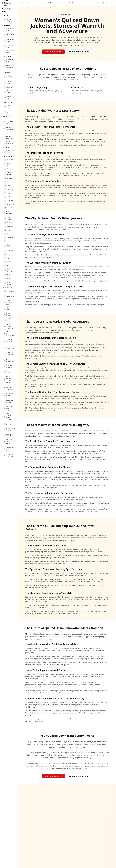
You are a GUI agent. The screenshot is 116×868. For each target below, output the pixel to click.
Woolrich (8, 230)
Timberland (9, 238)
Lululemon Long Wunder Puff (9, 341)
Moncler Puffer (8, 97)
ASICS (7, 265)
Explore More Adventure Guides (79, 51)
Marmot (8, 208)
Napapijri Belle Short (9, 435)
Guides (51, 3)
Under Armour (8, 283)
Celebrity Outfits (102, 3)
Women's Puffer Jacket (9, 66)
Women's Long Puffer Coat (9, 122)
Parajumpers (10, 234)
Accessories (61, 3)
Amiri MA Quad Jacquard (8, 408)
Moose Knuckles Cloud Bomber (8, 379)
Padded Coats (8, 112)
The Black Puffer (8, 20)
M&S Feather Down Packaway (9, 449)
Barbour (8, 223)
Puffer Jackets (20, 3)
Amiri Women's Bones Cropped (8, 416)
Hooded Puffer (8, 92)
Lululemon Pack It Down (9, 348)
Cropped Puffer (8, 83)
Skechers (8, 262)
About (113, 3)
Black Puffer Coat (9, 35)
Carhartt (8, 241)
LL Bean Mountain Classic (8, 302)
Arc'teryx (8, 182)
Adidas (8, 197)
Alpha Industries (9, 246)
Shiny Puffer (9, 87)
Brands (71, 3)
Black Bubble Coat (9, 52)
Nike (7, 193)
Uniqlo (8, 186)
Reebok (8, 275)
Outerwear (32, 3)
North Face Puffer (9, 77)
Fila (7, 258)
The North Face (9, 164)
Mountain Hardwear (8, 213)
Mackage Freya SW (8, 366)
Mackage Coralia (8, 372)
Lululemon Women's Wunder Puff (9, 326)
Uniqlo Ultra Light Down (9, 455)
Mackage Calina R (8, 309)
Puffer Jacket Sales (9, 152)
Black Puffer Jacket (9, 29)
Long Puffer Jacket (9, 41)
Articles (79, 3)
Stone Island (9, 204)
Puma (7, 278)
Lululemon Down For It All (9, 354)
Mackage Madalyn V (8, 361)
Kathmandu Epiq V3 (9, 402)
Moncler (8, 178)
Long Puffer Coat (9, 46)
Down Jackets (8, 106)
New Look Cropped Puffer (8, 442)
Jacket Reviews (89, 3)
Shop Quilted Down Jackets (53, 51)
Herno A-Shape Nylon (9, 424)
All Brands (9, 160)
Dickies (8, 254)
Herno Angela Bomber (9, 429)
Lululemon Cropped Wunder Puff (9, 334)
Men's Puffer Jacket (9, 61)
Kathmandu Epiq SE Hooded (9, 395)
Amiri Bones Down (9, 320)
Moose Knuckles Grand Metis (9, 388)
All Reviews (9, 291)
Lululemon (9, 189)
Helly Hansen (8, 218)
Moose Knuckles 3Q (9, 314)
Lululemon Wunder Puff (9, 296)
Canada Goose (8, 174)
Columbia (9, 200)
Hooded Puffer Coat (9, 137)
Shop (42, 3)
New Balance (8, 270)
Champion (9, 251)
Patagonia (9, 169)
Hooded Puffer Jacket (9, 143)
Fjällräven (9, 226)
